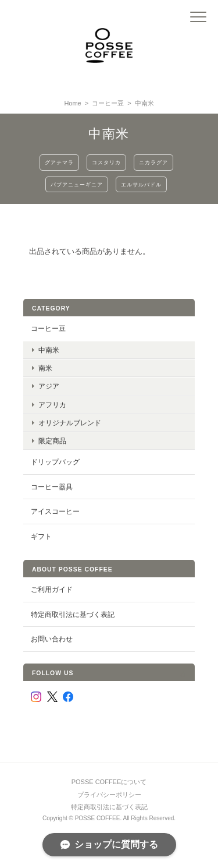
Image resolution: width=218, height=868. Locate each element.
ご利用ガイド (52, 589)
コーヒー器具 (52, 487)
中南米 (49, 350)
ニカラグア (153, 162)
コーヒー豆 (108, 103)
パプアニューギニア (77, 184)
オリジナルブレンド (70, 423)
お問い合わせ (52, 639)
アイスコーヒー (55, 511)
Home (72, 103)
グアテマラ (59, 162)
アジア (49, 386)
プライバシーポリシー (109, 795)
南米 (45, 368)
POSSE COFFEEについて (109, 782)
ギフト (41, 536)
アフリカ (52, 405)
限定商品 (52, 441)
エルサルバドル (141, 184)
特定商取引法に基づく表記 (73, 614)
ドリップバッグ (55, 462)
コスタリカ (106, 162)
